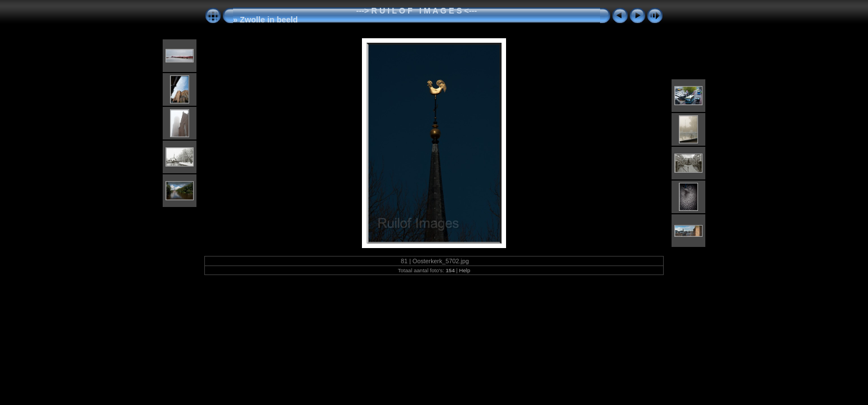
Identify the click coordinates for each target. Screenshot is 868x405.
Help (465, 270)
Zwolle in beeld (269, 20)
